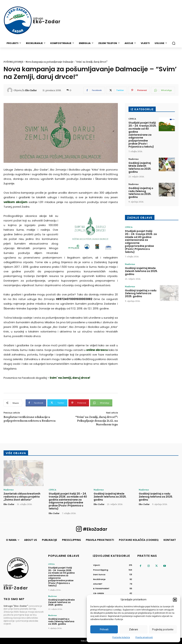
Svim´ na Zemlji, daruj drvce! (70, 378)
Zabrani (133, 629)
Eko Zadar (31, 90)
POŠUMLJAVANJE (13, 62)
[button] (175, 600)
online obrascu (97, 350)
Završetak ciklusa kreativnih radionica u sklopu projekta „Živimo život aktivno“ (22, 497)
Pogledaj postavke (163, 629)
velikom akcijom (15, 202)
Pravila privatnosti (144, 637)
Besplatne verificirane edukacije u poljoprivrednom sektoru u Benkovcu (30, 419)
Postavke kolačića (121, 637)
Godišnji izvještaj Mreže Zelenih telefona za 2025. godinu (140, 167)
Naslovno (134, 159)
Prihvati (104, 629)
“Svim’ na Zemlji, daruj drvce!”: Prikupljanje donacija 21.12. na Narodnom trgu (97, 421)
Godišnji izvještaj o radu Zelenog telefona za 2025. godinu (141, 193)
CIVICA (132, 119)
